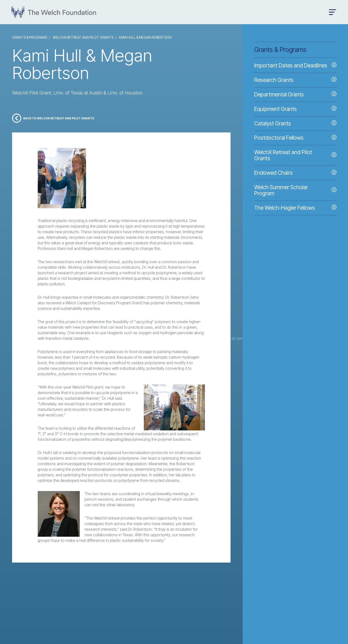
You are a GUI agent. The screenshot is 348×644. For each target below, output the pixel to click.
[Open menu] (333, 12)
